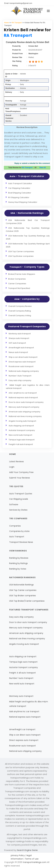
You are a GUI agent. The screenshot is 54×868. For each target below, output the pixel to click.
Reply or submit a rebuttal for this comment (32, 163)
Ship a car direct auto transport (23, 357)
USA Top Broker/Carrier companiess (27, 601)
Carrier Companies (17, 284)
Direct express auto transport (22, 362)
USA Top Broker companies (21, 256)
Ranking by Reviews (19, 558)
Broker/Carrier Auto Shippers (22, 274)
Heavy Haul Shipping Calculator (23, 202)
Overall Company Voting (20, 316)
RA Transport (17, 23)
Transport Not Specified (19, 288)
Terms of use (31, 859)
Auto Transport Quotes (21, 494)
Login (12, 467)
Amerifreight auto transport (21, 348)
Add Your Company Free (21, 472)
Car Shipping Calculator (19, 188)
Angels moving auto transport (22, 421)
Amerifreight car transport (22, 729)
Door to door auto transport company (26, 402)
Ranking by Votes (18, 569)
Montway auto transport (20, 334)
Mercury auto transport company (24, 407)
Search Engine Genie (27, 850)
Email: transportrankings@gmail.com (18, 3)
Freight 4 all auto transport (21, 444)
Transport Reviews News (21, 542)
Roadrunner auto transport (21, 366)
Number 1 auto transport (21, 678)
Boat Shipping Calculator (20, 193)
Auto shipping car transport (21, 426)
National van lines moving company (25, 416)
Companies (15, 526)
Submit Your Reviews (20, 478)
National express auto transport (23, 398)
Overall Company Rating (20, 311)
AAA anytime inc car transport (24, 711)
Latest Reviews (16, 462)
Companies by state (19, 531)
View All (43, 168)
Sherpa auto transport (19, 338)
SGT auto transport (17, 343)
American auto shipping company (24, 412)
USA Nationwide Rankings (21, 585)
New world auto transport (20, 435)
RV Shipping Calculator (19, 197)
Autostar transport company (22, 430)
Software (14, 504)
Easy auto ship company (20, 380)
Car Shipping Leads (19, 499)
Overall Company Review (20, 306)
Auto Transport (17, 537)
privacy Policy (18, 855)
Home (7, 23)
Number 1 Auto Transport (20, 376)
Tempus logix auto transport (22, 440)
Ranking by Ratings (18, 563)
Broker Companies (17, 279)
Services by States (18, 510)
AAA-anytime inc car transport (23, 393)
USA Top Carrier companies (21, 251)
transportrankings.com (35, 862)
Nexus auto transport (18, 352)
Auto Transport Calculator (20, 183)
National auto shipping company (24, 371)
